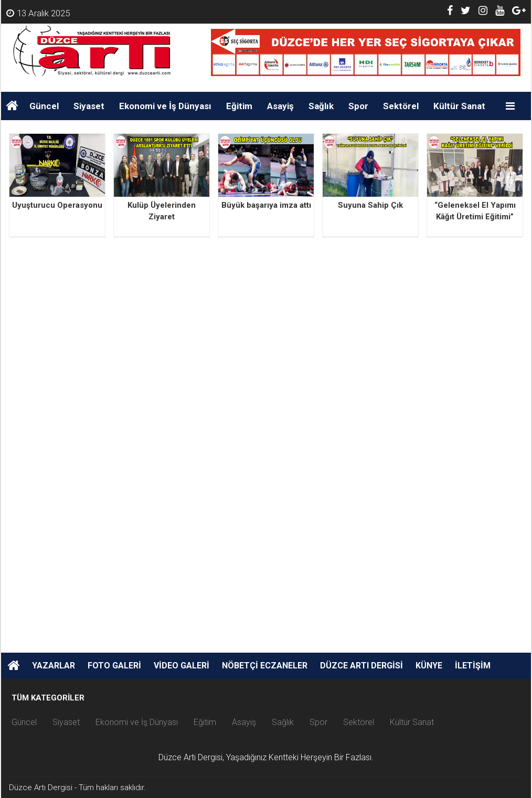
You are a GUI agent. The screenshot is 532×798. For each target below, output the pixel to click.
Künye (429, 666)
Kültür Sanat (459, 106)
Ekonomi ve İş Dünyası (165, 106)
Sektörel (401, 106)
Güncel (44, 106)
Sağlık (321, 106)
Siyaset (89, 106)
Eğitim (239, 106)
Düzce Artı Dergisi (361, 666)
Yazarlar (54, 666)
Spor (358, 106)
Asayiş (280, 106)
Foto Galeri (114, 666)
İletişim (473, 666)
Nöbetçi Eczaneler (265, 666)
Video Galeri (182, 666)
